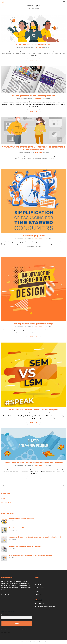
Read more (34, 60)
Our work (37, 591)
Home (29, 9)
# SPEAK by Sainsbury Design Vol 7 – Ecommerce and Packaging (32, 555)
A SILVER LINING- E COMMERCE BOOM (34, 45)
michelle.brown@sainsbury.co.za (25, 47)
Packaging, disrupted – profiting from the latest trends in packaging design (36, 537)
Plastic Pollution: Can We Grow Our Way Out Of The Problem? (33, 463)
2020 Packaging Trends (34, 236)
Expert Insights (47, 98)
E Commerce (47, 47)
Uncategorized (5, 507)
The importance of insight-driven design (33, 324)
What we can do (39, 588)
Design (3, 498)
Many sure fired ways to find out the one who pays (33, 410)
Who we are (38, 584)
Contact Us (38, 595)
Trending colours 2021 (17, 528)
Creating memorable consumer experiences (33, 96)
